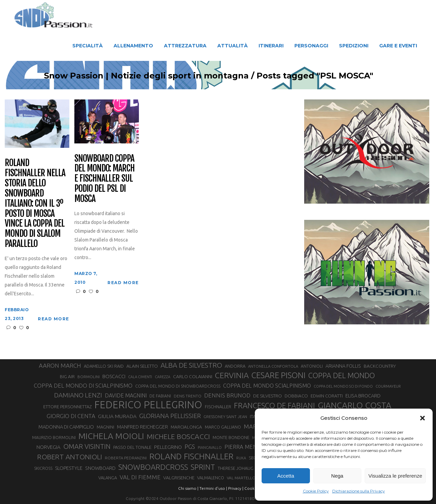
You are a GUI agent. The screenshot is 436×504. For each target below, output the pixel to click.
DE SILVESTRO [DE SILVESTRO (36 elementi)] (268, 396)
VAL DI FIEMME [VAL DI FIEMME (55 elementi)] (140, 477)
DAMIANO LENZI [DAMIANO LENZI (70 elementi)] (78, 395)
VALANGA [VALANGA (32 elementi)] (108, 478)
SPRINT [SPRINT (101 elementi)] (203, 467)
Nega (337, 476)
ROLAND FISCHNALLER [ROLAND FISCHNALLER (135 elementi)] (191, 456)
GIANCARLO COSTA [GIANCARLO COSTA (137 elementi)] (355, 405)
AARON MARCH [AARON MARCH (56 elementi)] (60, 365)
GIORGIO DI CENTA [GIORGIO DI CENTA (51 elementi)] (71, 416)
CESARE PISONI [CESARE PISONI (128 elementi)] (278, 375)
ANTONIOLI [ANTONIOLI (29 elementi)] (312, 366)
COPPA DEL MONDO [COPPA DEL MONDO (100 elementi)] (342, 375)
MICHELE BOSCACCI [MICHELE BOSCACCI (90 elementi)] (178, 436)
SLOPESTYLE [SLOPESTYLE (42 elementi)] (69, 468)
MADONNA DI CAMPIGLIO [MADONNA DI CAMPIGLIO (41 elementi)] (66, 427)
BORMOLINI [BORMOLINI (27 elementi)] (89, 377)
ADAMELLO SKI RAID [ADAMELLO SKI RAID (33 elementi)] (104, 366)
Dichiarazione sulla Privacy (359, 491)
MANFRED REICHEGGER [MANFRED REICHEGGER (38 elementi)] (142, 427)
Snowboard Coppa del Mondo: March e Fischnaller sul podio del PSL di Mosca (104, 179)
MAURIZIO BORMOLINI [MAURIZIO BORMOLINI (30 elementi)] (54, 437)
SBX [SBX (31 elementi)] (253, 458)
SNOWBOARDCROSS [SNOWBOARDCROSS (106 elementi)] (153, 467)
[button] (422, 418)
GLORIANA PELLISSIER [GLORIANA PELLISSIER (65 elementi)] (170, 416)
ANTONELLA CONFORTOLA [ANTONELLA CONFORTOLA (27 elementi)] (273, 366)
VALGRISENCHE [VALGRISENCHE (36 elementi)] (179, 478)
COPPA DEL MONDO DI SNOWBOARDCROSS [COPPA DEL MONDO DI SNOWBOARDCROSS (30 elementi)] (178, 386)
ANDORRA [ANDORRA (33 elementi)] (235, 366)
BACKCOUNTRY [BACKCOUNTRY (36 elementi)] (380, 366)
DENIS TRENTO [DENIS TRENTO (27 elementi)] (188, 396)
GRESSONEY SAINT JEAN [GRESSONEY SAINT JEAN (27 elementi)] (225, 417)
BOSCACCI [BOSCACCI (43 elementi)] (114, 376)
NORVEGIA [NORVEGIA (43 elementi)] (49, 447)
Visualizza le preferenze (395, 476)
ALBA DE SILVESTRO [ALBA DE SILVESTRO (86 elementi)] (191, 365)
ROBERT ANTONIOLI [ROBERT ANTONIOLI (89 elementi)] (70, 457)
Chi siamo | (188, 488)
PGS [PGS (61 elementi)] (190, 446)
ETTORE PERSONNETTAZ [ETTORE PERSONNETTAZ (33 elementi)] (67, 407)
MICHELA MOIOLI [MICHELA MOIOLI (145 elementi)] (111, 436)
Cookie (251, 488)
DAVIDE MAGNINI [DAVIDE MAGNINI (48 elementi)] (126, 395)
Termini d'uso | (213, 488)
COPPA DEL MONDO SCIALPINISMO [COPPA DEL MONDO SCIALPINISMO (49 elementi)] (267, 386)
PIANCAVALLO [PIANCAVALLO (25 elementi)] (210, 448)
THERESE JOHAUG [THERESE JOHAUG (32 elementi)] (236, 468)
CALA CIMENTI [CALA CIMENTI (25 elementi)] (140, 377)
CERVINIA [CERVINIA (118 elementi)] (232, 375)
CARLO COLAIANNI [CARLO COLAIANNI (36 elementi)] (193, 376)
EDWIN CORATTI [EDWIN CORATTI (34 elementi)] (327, 396)
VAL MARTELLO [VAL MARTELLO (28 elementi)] (241, 478)
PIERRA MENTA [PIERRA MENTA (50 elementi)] (244, 447)
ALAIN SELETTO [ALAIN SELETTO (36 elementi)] (142, 366)
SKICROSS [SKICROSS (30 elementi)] (43, 468)
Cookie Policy (316, 491)
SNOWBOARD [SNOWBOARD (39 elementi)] (100, 468)
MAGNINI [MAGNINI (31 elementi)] (105, 427)
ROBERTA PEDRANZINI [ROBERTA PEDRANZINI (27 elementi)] (126, 458)
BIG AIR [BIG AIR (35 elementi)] (67, 376)
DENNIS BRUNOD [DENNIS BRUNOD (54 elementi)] (227, 395)
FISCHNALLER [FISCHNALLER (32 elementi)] (218, 407)
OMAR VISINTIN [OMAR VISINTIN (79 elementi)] (87, 446)
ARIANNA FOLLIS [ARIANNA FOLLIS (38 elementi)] (343, 366)
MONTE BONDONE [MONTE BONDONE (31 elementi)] (231, 437)
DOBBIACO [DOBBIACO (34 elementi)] (296, 396)
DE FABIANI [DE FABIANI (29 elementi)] (160, 396)
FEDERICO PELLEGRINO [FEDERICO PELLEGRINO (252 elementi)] (148, 405)
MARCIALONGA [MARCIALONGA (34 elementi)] (186, 427)
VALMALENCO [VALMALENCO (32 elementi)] (211, 478)
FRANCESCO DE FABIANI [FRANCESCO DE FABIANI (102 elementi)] (274, 405)
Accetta (286, 476)
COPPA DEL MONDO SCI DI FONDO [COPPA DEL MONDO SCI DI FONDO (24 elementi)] (343, 386)
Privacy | (236, 488)
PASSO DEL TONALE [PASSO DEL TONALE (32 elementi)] (132, 447)
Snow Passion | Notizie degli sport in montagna (169, 76)
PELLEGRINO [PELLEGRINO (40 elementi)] (168, 447)
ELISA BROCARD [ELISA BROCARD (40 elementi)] (363, 396)
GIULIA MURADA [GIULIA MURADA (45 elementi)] (117, 416)
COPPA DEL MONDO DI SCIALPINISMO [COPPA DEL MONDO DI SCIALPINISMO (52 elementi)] (83, 385)
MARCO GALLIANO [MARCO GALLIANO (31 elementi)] (223, 427)
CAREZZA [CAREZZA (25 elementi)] (163, 377)
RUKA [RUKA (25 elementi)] (241, 458)
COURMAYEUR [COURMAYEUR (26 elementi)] (388, 386)
